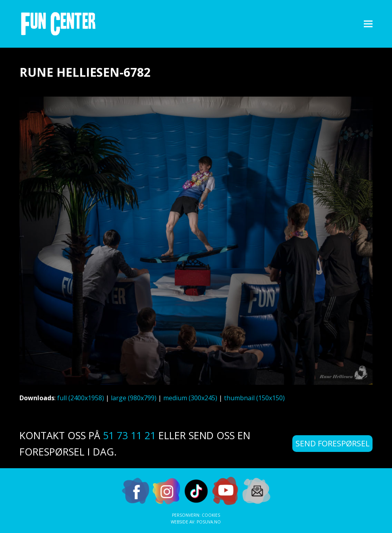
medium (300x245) (190, 398)
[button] (368, 24)
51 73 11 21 (129, 435)
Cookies (211, 515)
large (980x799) (134, 398)
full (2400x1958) (81, 398)
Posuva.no (209, 522)
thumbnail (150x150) (254, 398)
